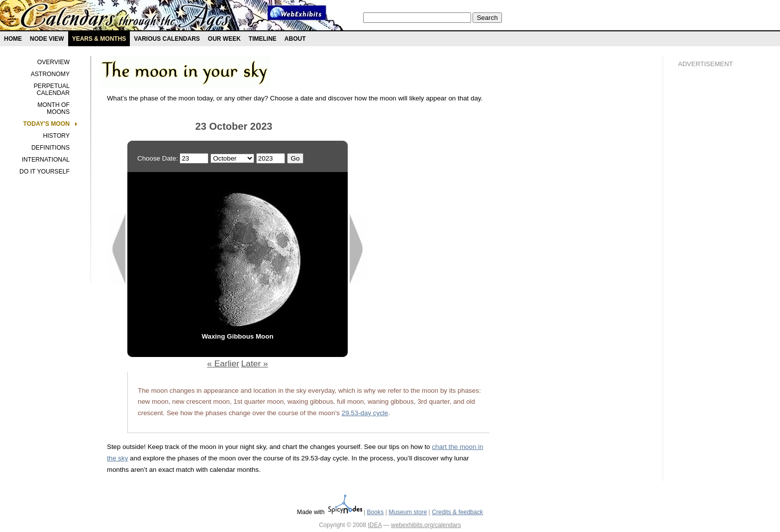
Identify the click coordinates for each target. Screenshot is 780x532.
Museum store (408, 512)
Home (13, 39)
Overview (53, 62)
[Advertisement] (718, 244)
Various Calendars (167, 39)
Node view (47, 39)
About (295, 39)
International (46, 160)
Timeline (263, 39)
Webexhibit (297, 13)
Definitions (50, 148)
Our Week (224, 39)
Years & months (99, 39)
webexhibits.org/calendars (426, 525)
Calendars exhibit (126, 17)
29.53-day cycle (365, 413)
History (56, 136)
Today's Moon (47, 124)
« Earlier (223, 363)
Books (375, 512)
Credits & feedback (457, 512)
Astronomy (50, 74)
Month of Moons (53, 108)
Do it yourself (45, 172)
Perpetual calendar (52, 89)
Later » (255, 363)
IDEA (375, 525)
